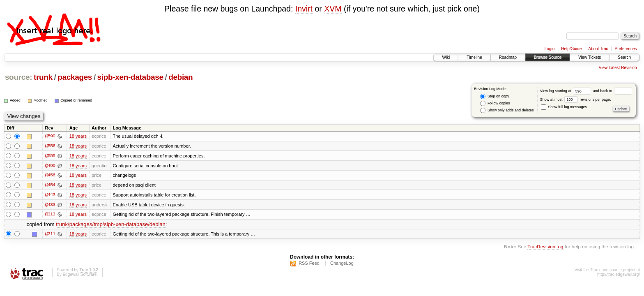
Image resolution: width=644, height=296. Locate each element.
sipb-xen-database (130, 77)
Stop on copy (494, 96)
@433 (50, 205)
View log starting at (567, 91)
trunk (43, 77)
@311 (50, 235)
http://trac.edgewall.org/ (619, 275)
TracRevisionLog (545, 247)
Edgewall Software (79, 275)
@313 (50, 215)
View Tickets (590, 57)
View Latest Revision (618, 68)
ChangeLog (342, 264)
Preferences (626, 49)
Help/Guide (571, 49)
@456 (50, 176)
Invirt (304, 9)
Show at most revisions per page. (576, 99)
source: (18, 77)
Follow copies (495, 103)
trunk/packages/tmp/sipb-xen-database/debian (111, 225)
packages (75, 77)
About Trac (598, 49)
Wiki (446, 57)
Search (624, 57)
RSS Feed (309, 264)
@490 (50, 166)
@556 (50, 146)
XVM (333, 9)
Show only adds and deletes (507, 110)
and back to (613, 91)
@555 (50, 156)
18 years (78, 136)
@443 (50, 195)
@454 (50, 185)
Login (550, 49)
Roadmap (508, 57)
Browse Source (547, 57)
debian (181, 77)
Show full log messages (564, 107)
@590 (50, 136)
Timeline (474, 57)
